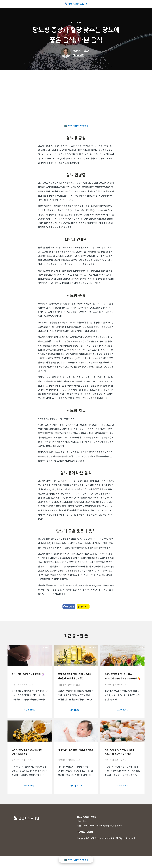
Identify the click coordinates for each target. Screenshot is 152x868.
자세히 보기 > (30, 710)
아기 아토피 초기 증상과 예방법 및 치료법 (76, 750)
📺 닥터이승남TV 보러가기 (76, 125)
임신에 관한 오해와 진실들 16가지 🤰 (28, 674)
